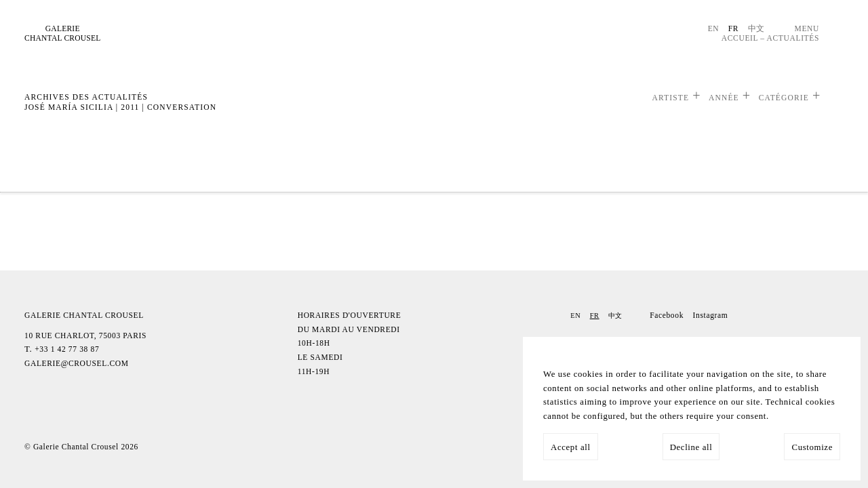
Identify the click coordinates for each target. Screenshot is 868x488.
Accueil (740, 38)
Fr (733, 28)
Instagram (711, 315)
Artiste (670, 98)
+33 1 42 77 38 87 (67, 349)
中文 (756, 28)
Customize (812, 447)
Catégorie (784, 98)
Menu (807, 28)
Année (724, 98)
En (714, 28)
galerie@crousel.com (77, 363)
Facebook (667, 315)
